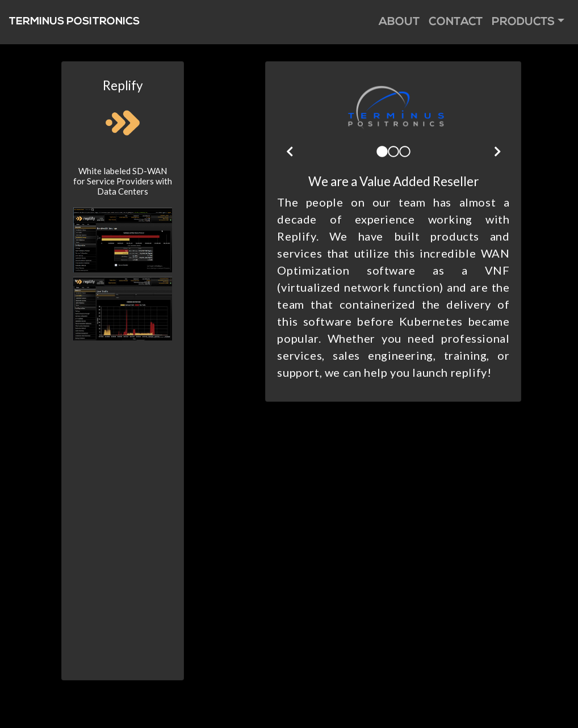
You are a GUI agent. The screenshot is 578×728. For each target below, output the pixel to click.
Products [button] (523, 22)
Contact (456, 22)
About (399, 22)
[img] (290, 152)
